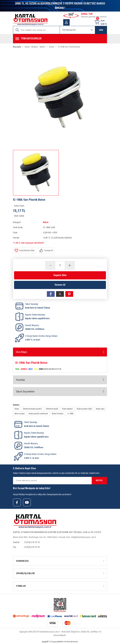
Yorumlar (20, 380)
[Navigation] (60, 39)
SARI (36, 369)
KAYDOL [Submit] (99, 480)
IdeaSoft (45, 642)
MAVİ (31, 369)
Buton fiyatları (67, 409)
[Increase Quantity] (70, 265)
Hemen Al (60, 285)
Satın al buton (20, 414)
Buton (46, 222)
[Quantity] (60, 265)
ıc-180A (70, 414)
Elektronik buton (52, 409)
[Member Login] (66, 22)
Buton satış (100, 409)
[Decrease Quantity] (50, 265)
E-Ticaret (53, 642)
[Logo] (30, 20)
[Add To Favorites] (24, 251)
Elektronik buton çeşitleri (32, 409)
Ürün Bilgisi (21, 352)
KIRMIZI (24, 369)
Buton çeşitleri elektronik (38, 414)
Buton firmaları (58, 414)
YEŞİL (17, 369)
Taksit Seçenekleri (25, 392)
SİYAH (41, 369)
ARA (101, 30)
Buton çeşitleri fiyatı (84, 409)
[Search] (36, 30)
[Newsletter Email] (60, 481)
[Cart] (101, 22)
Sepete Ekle (60, 275)
